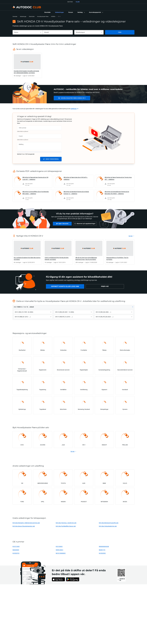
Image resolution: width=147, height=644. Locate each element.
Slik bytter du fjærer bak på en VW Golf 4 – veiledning (76, 178)
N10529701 (16, 553)
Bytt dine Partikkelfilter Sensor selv (66, 526)
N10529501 (102, 553)
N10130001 (59, 546)
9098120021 (60, 550)
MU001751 (102, 550)
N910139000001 (61, 553)
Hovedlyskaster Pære (43, 16)
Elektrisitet (32, 16)
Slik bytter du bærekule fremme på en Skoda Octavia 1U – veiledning (76, 193)
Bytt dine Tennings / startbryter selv (66, 523)
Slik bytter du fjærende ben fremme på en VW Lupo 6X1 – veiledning (35, 178)
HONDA (53, 16)
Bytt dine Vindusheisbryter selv (108, 526)
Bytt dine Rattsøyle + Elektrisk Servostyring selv (26, 523)
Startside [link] (15, 16)
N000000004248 (104, 546)
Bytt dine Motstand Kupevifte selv (109, 523)
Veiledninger (23, 16)
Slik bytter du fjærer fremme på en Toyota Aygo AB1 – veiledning (118, 178)
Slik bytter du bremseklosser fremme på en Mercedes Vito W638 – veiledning (117, 193)
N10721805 (16, 546)
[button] (81, 12)
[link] (47, 12)
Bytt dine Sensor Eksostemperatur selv (24, 526)
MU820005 (16, 550)
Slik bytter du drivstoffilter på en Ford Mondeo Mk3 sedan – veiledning (36, 193)
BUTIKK (70, 2)
